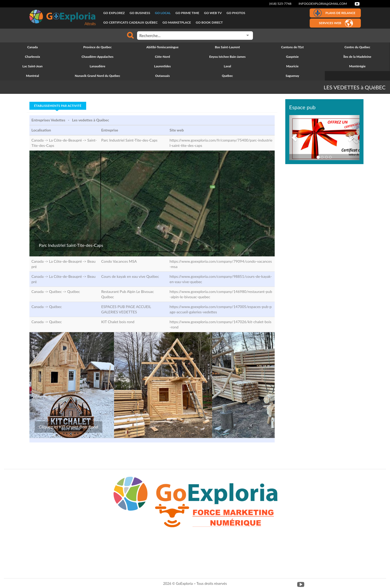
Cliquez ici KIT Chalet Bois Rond (69, 427)
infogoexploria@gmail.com (323, 4)
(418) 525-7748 (281, 4)
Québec (74, 291)
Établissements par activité (58, 106)
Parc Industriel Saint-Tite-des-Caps (71, 245)
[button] (295, 138)
